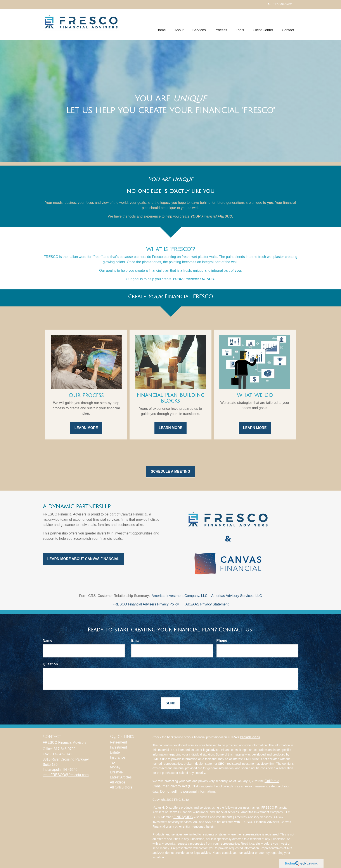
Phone (222, 641)
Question (50, 664)
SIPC (189, 817)
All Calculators (121, 787)
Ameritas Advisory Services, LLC (237, 596)
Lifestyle (116, 772)
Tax (113, 762)
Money (115, 767)
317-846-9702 (280, 4)
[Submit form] (170, 703)
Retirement (118, 742)
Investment (118, 747)
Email (136, 641)
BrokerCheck (250, 737)
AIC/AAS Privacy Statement (207, 604)
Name (48, 641)
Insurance (118, 757)
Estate (115, 752)
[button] (179, 24)
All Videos (118, 782)
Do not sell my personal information (188, 791)
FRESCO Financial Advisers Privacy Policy (146, 604)
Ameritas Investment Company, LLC (180, 596)
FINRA (179, 817)
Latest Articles (121, 777)
